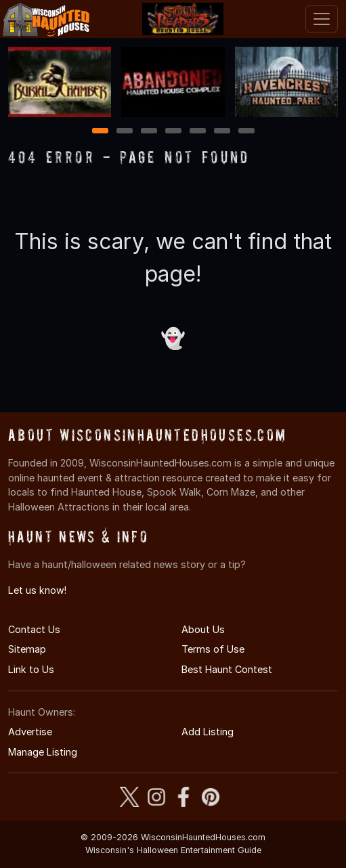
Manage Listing (43, 752)
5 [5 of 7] (197, 132)
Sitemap (27, 649)
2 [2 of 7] (125, 132)
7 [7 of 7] (246, 132)
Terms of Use (213, 649)
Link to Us (31, 669)
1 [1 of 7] (100, 132)
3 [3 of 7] (149, 132)
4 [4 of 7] (173, 132)
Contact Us (34, 629)
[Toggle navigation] (322, 19)
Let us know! (37, 590)
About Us (203, 629)
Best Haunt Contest (227, 669)
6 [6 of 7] (222, 132)
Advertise (30, 732)
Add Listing (208, 732)
